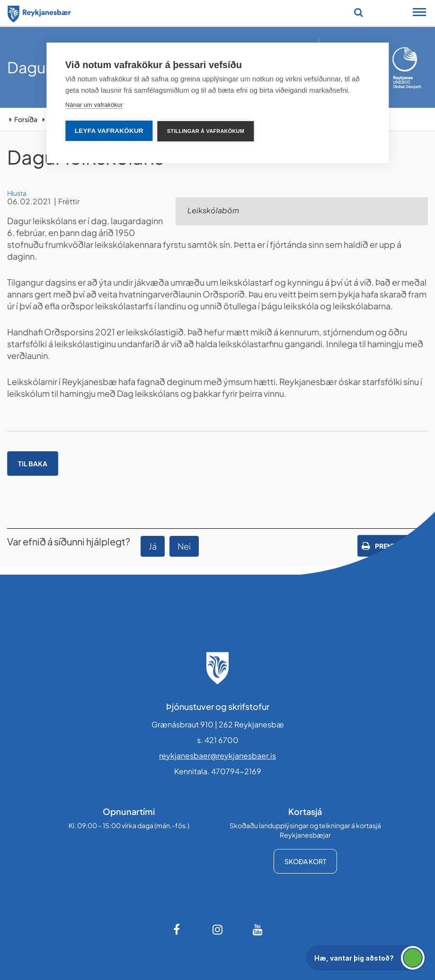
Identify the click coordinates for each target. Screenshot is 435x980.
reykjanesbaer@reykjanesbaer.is (217, 756)
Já (153, 546)
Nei (184, 546)
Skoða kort (305, 861)
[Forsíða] (39, 12)
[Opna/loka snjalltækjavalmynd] (419, 13)
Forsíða (26, 119)
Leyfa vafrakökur (109, 131)
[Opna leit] (359, 12)
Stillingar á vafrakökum (206, 131)
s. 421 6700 (218, 740)
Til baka (33, 464)
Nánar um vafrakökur (94, 105)
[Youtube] (258, 929)
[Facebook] (178, 929)
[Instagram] (218, 929)
